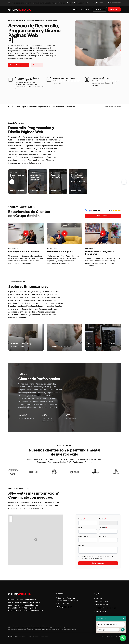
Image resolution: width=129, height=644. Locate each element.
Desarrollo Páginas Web (56, 176)
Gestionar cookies (114, 3)
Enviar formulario (98, 563)
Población (103, 536)
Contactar (114, 9)
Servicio (103, 519)
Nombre (82, 519)
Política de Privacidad (102, 556)
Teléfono (103, 528)
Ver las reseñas (103, 216)
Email (81, 528)
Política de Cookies (101, 601)
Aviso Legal (98, 598)
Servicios (85, 9)
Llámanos (37, 65)
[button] (124, 182)
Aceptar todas (98, 3)
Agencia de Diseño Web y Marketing (37, 177)
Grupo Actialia (116, 637)
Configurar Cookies (101, 611)
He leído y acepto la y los (97, 557)
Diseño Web (106, 637)
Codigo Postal (84, 536)
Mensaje (82, 545)
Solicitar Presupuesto (19, 65)
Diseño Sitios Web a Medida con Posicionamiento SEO (78, 179)
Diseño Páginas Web (17, 176)
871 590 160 (100, 9)
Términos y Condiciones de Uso (92, 558)
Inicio (75, 9)
